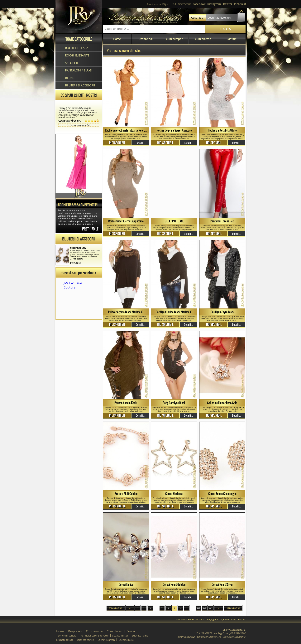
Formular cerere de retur (95, 636)
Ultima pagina (233, 608)
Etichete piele (126, 640)
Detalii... (140, 143)
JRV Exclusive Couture (73, 285)
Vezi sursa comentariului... (79, 125)
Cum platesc (203, 39)
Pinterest (240, 4)
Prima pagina (115, 608)
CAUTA (226, 29)
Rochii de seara (77, 48)
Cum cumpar (174, 39)
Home (117, 39)
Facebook (199, 4)
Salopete (72, 63)
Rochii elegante (77, 55)
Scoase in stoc (120, 636)
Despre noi (146, 39)
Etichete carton (106, 640)
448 (205, 608)
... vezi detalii (76, 259)
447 (198, 608)
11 (187, 608)
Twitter (227, 4)
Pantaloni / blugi (79, 70)
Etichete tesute (65, 640)
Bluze (69, 78)
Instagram (214, 4)
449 (211, 608)
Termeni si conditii (67, 636)
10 (180, 608)
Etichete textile (85, 640)
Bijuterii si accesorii (80, 85)
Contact (231, 39)
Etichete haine (140, 636)
